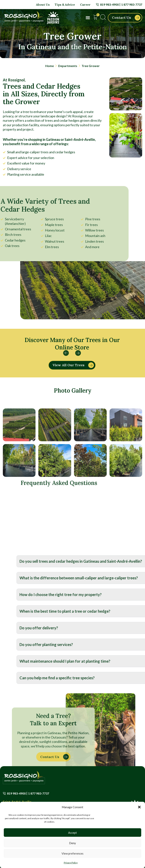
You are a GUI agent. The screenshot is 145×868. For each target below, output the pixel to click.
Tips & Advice (65, 5)
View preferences (72, 853)
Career (85, 5)
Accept (72, 833)
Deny (72, 843)
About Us (43, 5)
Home (50, 66)
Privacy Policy (71, 863)
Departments (68, 66)
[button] (139, 807)
